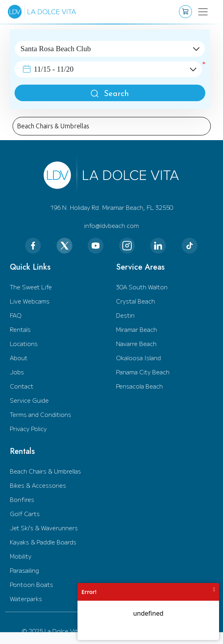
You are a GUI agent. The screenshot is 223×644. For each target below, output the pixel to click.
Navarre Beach (136, 343)
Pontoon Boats (31, 584)
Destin (125, 315)
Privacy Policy (28, 428)
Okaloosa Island (138, 358)
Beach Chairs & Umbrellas (45, 471)
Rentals (20, 329)
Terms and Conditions (41, 414)
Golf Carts (25, 514)
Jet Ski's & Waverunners (44, 528)
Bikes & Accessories (38, 485)
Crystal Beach (135, 301)
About (19, 358)
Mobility (21, 556)
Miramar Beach (136, 329)
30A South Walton (142, 287)
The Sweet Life (31, 287)
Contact (22, 386)
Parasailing (24, 570)
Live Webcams (30, 301)
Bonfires (22, 499)
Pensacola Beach (139, 386)
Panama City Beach (143, 372)
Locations (24, 343)
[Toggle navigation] (201, 12)
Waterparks (26, 599)
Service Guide (29, 400)
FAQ (16, 315)
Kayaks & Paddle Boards (43, 542)
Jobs (17, 372)
